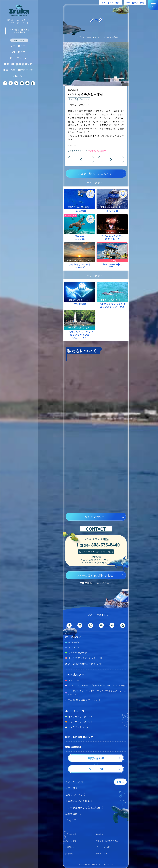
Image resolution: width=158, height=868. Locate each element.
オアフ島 (73, 99)
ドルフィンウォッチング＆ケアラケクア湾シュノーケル (97, 692)
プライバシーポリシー (105, 847)
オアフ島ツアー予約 (110, 3)
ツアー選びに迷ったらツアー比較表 (19, 31)
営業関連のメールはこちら (94, 583)
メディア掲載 (71, 841)
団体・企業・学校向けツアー (19, 70)
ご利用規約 (70, 847)
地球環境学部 (73, 747)
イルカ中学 (74, 642)
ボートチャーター (19, 58)
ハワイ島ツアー (19, 52)
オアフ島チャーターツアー (82, 717)
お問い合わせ (19, 76)
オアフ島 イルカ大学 (97, 151)
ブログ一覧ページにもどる (95, 174)
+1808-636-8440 (96, 545)
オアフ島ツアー (19, 46)
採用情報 (69, 854)
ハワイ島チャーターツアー (82, 722)
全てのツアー (19, 40)
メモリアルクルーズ (78, 727)
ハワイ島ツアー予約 (135, 3)
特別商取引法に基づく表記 (107, 841)
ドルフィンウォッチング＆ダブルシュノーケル (97, 685)
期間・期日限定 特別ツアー (19, 64)
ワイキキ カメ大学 (77, 653)
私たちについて (95, 517)
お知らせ (100, 834)
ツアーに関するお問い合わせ (95, 575)
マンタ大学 (74, 680)
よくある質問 (71, 834)
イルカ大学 (84, 99)
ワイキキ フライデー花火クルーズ (85, 658)
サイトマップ (101, 854)
